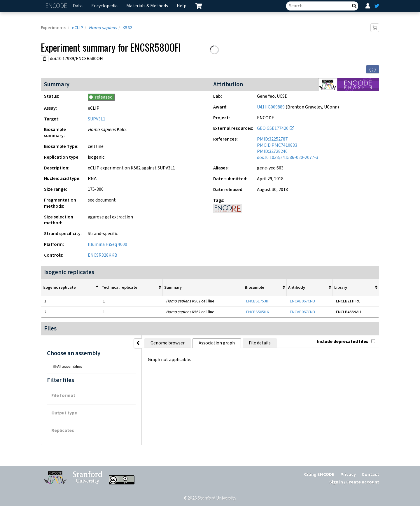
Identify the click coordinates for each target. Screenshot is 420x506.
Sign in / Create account (354, 482)
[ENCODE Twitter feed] (377, 6)
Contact (370, 475)
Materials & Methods (147, 6)
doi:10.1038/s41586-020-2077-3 (288, 158)
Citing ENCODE (319, 475)
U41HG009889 (271, 107)
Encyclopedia (104, 6)
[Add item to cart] (375, 28)
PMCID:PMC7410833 (277, 145)
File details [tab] (226, 343)
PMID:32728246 (272, 152)
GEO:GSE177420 (273, 128)
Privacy (348, 475)
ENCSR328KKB (103, 255)
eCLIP (77, 28)
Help (182, 6)
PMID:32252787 (272, 139)
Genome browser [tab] (134, 343)
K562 (127, 28)
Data (78, 6)
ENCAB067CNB (302, 301)
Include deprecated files (346, 342)
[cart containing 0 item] (199, 6)
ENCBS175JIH (258, 301)
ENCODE (57, 6)
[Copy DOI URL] (45, 59)
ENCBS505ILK (258, 312)
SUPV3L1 (97, 119)
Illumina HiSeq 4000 (107, 245)
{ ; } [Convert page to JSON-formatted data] (373, 69)
